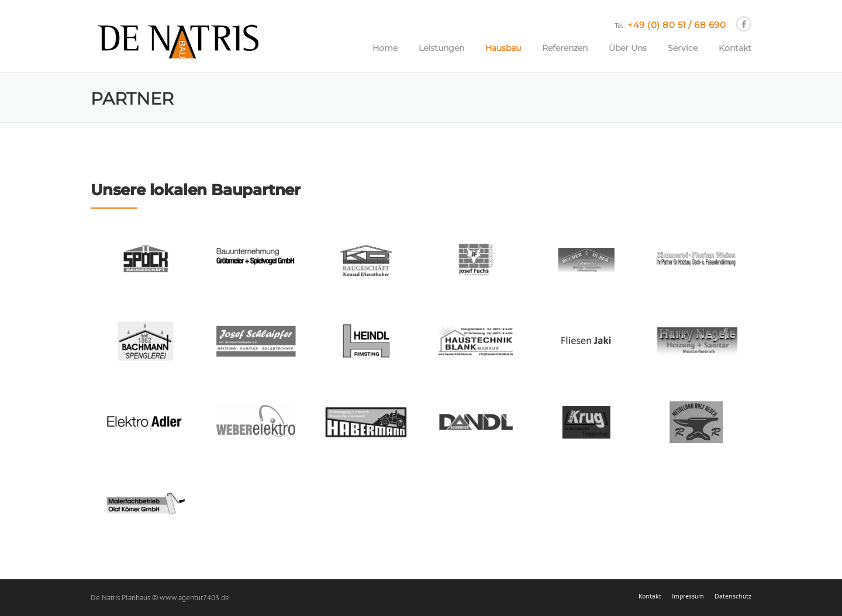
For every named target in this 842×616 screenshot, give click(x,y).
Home (385, 48)
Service (683, 48)
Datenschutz (733, 596)
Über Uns (628, 48)
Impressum (688, 596)
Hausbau (503, 48)
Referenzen (565, 48)
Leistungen (441, 48)
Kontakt (735, 48)
